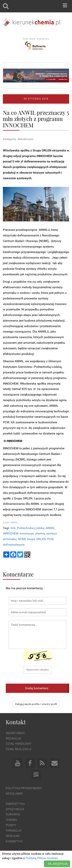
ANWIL (50, 528)
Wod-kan (13, 836)
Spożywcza (15, 809)
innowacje (27, 533)
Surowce (13, 814)
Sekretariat (15, 733)
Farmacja (14, 831)
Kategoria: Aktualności (18, 139)
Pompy (11, 825)
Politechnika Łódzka (31, 528)
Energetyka (15, 804)
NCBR (22, 539)
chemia (40, 533)
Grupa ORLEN (36, 539)
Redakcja (13, 738)
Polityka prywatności (24, 788)
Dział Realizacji (19, 749)
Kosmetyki (14, 841)
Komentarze (18, 574)
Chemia (11, 820)
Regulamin (14, 794)
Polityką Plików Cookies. (42, 858)
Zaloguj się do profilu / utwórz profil (36, 704)
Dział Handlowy (19, 744)
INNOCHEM (11, 533)
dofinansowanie (14, 545)
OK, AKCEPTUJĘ (58, 864)
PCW (50, 539)
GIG (13, 528)
